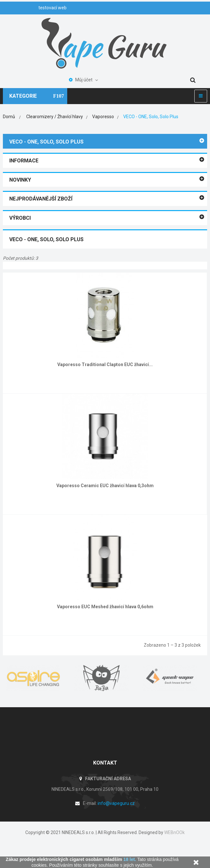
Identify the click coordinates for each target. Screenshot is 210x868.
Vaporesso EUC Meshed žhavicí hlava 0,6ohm (105, 607)
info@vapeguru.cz (116, 803)
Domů (9, 117)
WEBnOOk (174, 832)
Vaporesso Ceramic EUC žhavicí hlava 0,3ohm (105, 486)
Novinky (20, 180)
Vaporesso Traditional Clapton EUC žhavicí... (105, 364)
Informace (24, 161)
